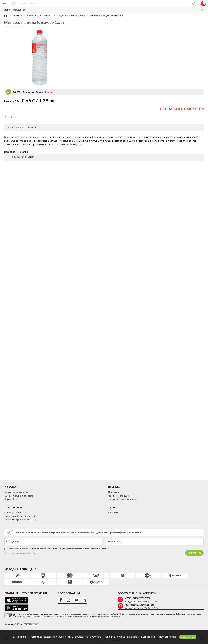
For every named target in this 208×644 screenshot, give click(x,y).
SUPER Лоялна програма (18, 496)
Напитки (17, 16)
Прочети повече (168, 637)
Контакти (113, 513)
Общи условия (13, 507)
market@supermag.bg (180, 598)
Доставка (114, 487)
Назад (14, 4)
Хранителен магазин (16, 492)
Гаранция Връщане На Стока (21, 520)
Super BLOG (11, 500)
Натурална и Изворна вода (71, 16)
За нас (112, 507)
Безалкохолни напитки (39, 16)
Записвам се (195, 553)
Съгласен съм (188, 637)
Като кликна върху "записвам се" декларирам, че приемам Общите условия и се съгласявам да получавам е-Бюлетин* (56, 549)
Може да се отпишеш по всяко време (20, 553)
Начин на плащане (119, 496)
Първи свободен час (15, 10)
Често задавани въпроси (122, 500)
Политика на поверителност (21, 516)
